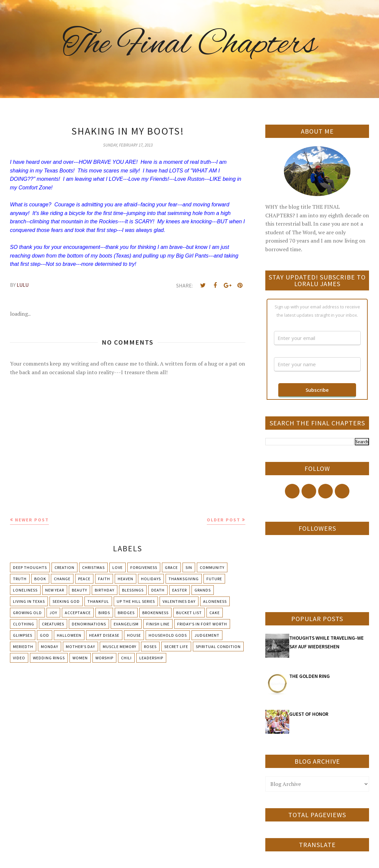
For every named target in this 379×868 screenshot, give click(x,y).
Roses (150, 647)
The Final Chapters (189, 45)
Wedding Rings (49, 658)
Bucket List (189, 613)
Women (80, 658)
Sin (189, 567)
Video (19, 658)
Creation (64, 567)
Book (40, 579)
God (45, 635)
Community (212, 567)
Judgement (207, 635)
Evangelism (126, 624)
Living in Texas (29, 601)
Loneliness (25, 590)
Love (118, 567)
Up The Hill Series (136, 601)
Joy (53, 613)
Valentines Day (179, 601)
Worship (104, 658)
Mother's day (80, 647)
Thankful (98, 601)
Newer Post (32, 520)
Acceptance (78, 613)
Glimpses (23, 635)
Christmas (93, 567)
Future (214, 579)
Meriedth (23, 647)
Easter (180, 590)
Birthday (105, 590)
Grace (171, 567)
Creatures (53, 624)
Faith (104, 579)
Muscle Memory (120, 647)
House (134, 635)
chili (126, 658)
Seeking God (66, 601)
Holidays (151, 579)
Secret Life (176, 647)
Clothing (24, 624)
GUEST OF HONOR (309, 714)
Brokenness (155, 613)
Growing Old (27, 613)
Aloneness (215, 601)
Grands (203, 590)
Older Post (224, 520)
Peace (84, 579)
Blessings (133, 590)
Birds (104, 613)
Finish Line (158, 624)
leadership (151, 658)
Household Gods (168, 635)
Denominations (89, 624)
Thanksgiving (184, 579)
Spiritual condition (218, 647)
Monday (50, 647)
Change (62, 579)
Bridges (126, 613)
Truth (20, 579)
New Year (55, 590)
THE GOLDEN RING (310, 676)
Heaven (126, 579)
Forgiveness (144, 567)
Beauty (79, 590)
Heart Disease (104, 635)
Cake (215, 613)
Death (158, 590)
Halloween (69, 635)
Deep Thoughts (30, 567)
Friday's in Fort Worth (202, 624)
